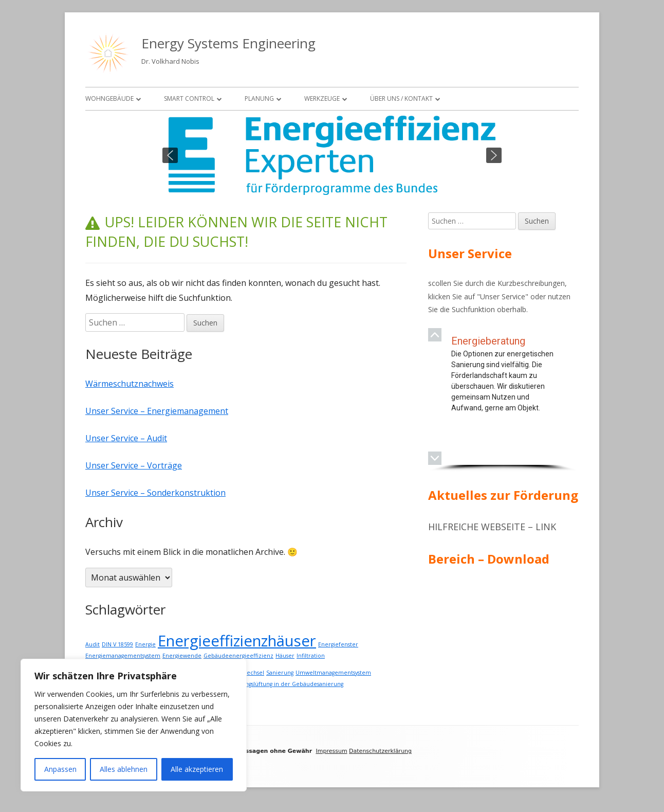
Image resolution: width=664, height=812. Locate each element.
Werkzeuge (322, 98)
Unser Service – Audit (126, 438)
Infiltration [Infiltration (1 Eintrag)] (311, 656)
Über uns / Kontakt (401, 98)
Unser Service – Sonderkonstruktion (155, 493)
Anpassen (60, 769)
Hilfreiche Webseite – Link (492, 527)
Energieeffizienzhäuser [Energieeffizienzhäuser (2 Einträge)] (237, 641)
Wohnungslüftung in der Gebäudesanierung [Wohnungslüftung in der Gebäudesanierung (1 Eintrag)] (284, 684)
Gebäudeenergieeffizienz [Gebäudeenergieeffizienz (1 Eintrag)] (238, 656)
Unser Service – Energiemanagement (157, 411)
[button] (170, 155)
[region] (332, 155)
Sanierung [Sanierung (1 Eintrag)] (280, 673)
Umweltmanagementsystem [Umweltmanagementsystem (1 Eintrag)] (333, 673)
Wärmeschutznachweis (130, 384)
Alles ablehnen (124, 769)
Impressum (331, 751)
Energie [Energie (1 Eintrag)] (145, 644)
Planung (259, 98)
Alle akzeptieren (197, 769)
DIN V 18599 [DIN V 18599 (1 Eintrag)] (117, 644)
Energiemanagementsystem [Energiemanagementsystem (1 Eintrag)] (123, 656)
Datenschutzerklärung (380, 751)
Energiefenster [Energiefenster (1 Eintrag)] (338, 644)
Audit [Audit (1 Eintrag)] (93, 644)
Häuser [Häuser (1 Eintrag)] (285, 656)
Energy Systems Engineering (228, 43)
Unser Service (503, 296)
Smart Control (189, 98)
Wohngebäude (109, 98)
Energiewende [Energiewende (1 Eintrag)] (182, 656)
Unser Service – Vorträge (134, 465)
